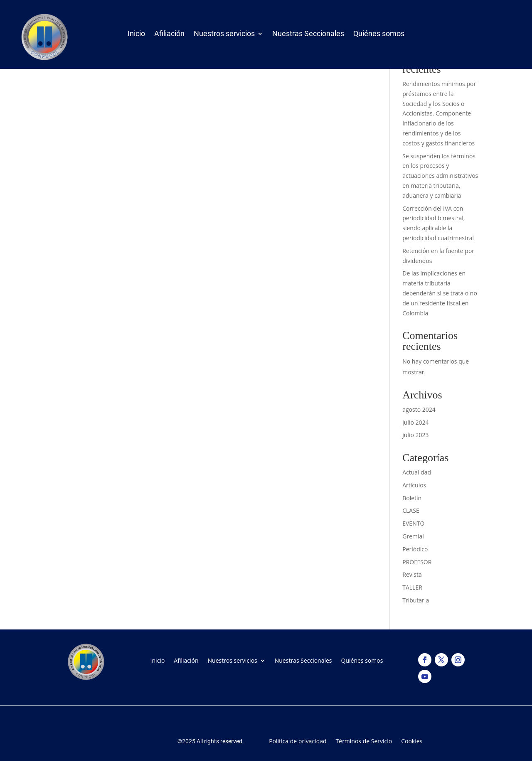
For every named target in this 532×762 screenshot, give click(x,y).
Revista (412, 574)
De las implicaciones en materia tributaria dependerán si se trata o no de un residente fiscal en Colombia (440, 293)
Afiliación (169, 35)
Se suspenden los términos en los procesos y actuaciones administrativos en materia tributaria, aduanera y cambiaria (440, 176)
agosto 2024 (419, 409)
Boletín (412, 498)
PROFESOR (417, 562)
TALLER (412, 587)
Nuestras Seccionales (308, 35)
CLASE (411, 510)
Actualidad (417, 472)
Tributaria (416, 600)
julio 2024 (415, 422)
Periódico (415, 549)
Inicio (136, 35)
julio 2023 (415, 435)
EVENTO (413, 523)
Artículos (414, 485)
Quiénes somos (379, 35)
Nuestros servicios (224, 35)
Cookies (412, 741)
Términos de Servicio (364, 741)
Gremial (413, 536)
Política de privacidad (298, 741)
